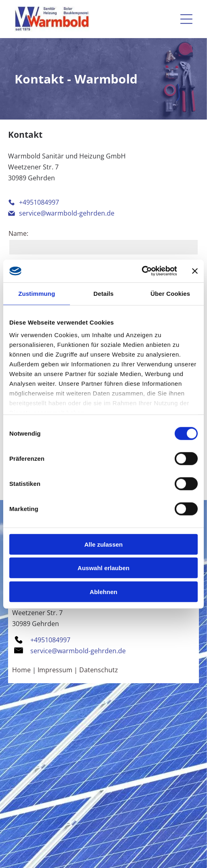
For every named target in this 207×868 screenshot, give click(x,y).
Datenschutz (99, 670)
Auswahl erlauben (103, 568)
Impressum (55, 670)
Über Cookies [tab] (170, 293)
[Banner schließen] (195, 271)
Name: (18, 233)
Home (21, 670)
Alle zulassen (103, 544)
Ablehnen (103, 591)
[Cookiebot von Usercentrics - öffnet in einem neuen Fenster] (142, 271)
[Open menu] (186, 19)
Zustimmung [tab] (37, 293)
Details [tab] (103, 293)
